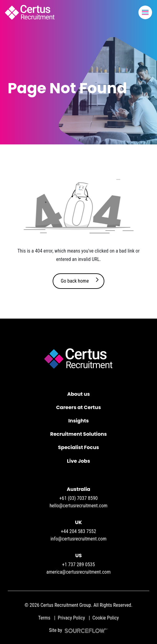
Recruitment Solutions (78, 434)
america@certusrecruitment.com (78, 572)
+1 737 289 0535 (79, 565)
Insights (78, 421)
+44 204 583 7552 (79, 531)
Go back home (75, 281)
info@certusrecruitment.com (78, 539)
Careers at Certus (78, 407)
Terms (44, 618)
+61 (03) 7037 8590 (79, 498)
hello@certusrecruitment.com (78, 506)
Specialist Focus (78, 447)
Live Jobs (78, 461)
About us (78, 394)
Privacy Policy (72, 618)
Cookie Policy (105, 618)
